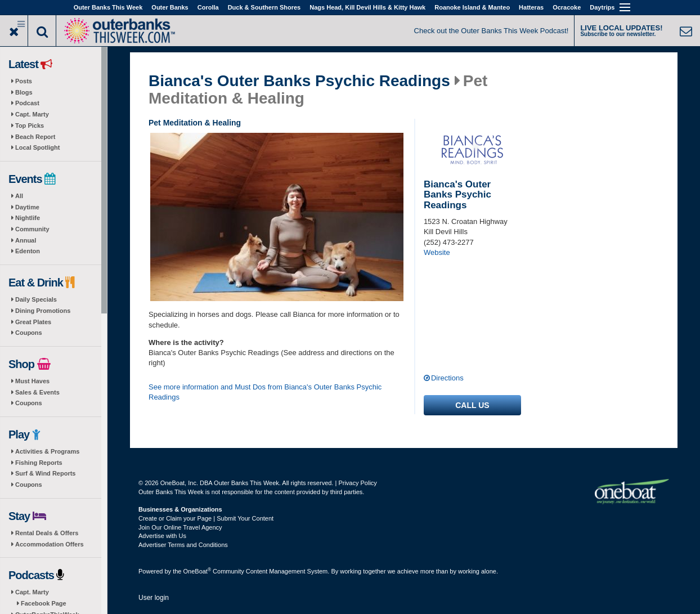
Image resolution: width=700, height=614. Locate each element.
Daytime (27, 207)
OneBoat (198, 571)
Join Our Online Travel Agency (180, 527)
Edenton (28, 251)
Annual (26, 240)
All (19, 196)
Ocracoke (567, 7)
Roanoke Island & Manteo (472, 7)
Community (32, 229)
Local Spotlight (37, 147)
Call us (472, 405)
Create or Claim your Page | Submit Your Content (206, 518)
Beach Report (35, 137)
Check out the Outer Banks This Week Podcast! (492, 31)
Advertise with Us (162, 536)
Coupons (29, 333)
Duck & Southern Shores (264, 7)
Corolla (208, 7)
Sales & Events (37, 392)
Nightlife (28, 218)
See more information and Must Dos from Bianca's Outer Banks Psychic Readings (265, 392)
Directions (447, 378)
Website (437, 252)
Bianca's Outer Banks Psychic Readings (299, 81)
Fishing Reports (39, 463)
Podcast (27, 103)
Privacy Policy (357, 483)
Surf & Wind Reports (45, 473)
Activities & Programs (47, 451)
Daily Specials (36, 299)
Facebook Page (44, 603)
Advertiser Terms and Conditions (183, 545)
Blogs (24, 92)
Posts (24, 81)
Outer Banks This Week (108, 7)
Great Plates (33, 322)
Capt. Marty (32, 114)
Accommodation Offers (50, 544)
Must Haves (32, 381)
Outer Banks (170, 7)
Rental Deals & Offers (47, 533)
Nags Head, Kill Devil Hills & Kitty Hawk (367, 7)
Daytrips (602, 7)
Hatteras (531, 7)
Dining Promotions (43, 311)
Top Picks (30, 126)
